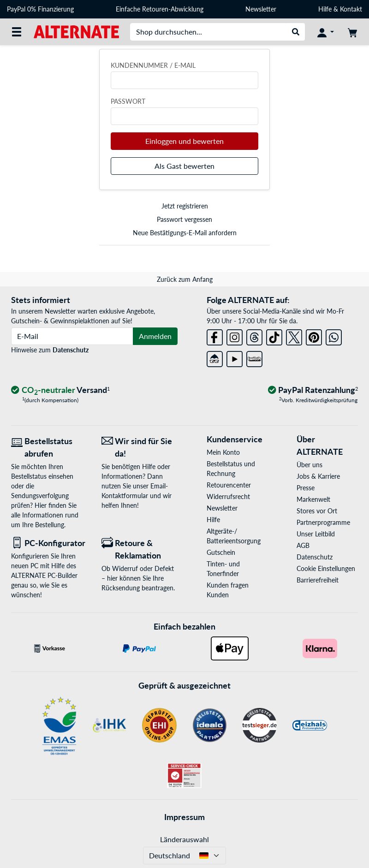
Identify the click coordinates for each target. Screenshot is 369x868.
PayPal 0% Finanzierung (40, 9)
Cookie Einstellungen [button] (326, 568)
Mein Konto (223, 452)
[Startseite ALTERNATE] (76, 31)
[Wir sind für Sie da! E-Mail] (140, 447)
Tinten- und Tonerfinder (223, 569)
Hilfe (325, 9)
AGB (303, 545)
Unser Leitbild (316, 534)
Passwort (128, 101)
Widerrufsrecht (228, 496)
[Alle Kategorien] (17, 32)
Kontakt (351, 9)
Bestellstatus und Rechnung (231, 469)
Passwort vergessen (184, 219)
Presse (306, 488)
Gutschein (221, 552)
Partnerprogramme (323, 522)
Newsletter (261, 9)
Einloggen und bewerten (184, 141)
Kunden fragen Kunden (228, 590)
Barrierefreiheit (318, 580)
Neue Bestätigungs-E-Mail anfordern (185, 233)
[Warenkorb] (352, 32)
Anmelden (155, 336)
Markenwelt (313, 499)
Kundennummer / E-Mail (153, 65)
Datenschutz (71, 350)
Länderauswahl (184, 839)
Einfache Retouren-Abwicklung (160, 9)
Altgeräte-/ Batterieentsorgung (234, 536)
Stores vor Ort (317, 511)
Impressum (184, 817)
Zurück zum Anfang (185, 279)
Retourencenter (229, 485)
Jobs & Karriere (318, 476)
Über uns (309, 465)
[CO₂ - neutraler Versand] (60, 390)
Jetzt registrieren (185, 206)
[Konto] (326, 32)
